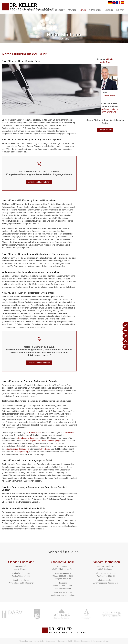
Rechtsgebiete (44, 10)
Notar (83, 10)
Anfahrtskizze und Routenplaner (21, 583)
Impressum (86, 641)
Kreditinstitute (35, 432)
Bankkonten (70, 432)
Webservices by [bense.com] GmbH (59, 641)
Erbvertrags (45, 449)
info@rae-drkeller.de (21, 580)
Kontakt (120, 10)
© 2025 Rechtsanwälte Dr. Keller (32, 641)
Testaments (24, 449)
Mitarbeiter (95, 10)
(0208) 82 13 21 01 (66, 586)
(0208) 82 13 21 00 (66, 576)
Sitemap (77, 641)
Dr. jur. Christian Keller (105, 96)
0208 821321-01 (109, 112)
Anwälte (72, 10)
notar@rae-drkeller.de (109, 109)
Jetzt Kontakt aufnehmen (39, 182)
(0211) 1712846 (24, 573)
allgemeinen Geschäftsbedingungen (45, 441)
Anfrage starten (105, 130)
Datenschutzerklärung (100, 641)
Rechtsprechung (21, 452)
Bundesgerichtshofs (27, 438)
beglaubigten (13, 449)
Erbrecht (60, 10)
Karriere (108, 10)
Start (31, 10)
